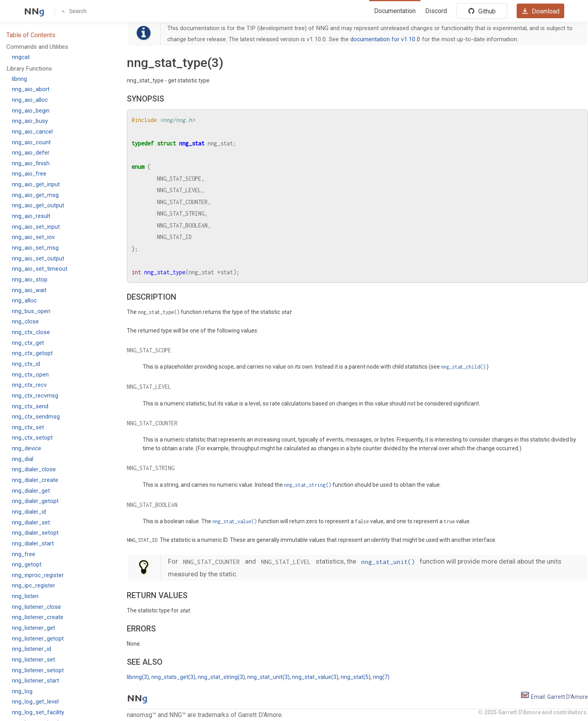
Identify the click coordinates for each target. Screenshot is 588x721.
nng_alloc (24, 301)
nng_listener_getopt (38, 639)
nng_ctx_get (28, 343)
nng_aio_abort (31, 89)
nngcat (21, 57)
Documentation (395, 11)
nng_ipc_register (33, 586)
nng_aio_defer (31, 153)
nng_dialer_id (29, 512)
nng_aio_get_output (38, 206)
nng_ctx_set (28, 427)
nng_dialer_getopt (35, 501)
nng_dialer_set (31, 523)
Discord (436, 11)
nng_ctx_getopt (32, 353)
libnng (19, 79)
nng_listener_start (35, 681)
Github (482, 11)
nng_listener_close (36, 607)
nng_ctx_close (31, 332)
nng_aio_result (31, 216)
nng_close (25, 322)
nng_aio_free (29, 174)
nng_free (24, 554)
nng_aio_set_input (36, 227)
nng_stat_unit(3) (268, 677)
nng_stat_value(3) (315, 677)
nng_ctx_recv (29, 385)
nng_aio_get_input (36, 185)
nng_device (27, 448)
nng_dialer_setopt (35, 533)
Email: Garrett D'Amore (554, 697)
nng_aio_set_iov (33, 237)
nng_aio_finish (31, 164)
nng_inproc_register (38, 575)
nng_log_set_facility (38, 712)
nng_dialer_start (33, 544)
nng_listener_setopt (38, 670)
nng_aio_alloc (30, 100)
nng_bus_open (31, 311)
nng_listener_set (33, 660)
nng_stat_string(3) (221, 677)
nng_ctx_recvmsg (35, 396)
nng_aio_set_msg (35, 248)
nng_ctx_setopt (32, 438)
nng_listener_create (38, 617)
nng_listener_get (33, 628)
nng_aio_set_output (38, 259)
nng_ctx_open (30, 375)
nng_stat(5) (356, 677)
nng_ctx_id (26, 364)
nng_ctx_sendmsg (36, 417)
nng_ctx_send (30, 406)
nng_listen (25, 596)
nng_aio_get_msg (35, 195)
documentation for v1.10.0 (385, 39)
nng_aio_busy (30, 121)
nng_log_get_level (35, 702)
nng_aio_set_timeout (40, 269)
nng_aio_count (31, 142)
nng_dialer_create (35, 480)
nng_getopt (27, 565)
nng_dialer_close (34, 470)
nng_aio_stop (30, 280)
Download (540, 11)
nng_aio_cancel (32, 132)
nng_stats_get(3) (173, 677)
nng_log (22, 691)
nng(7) (381, 677)
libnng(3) (138, 677)
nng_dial (23, 459)
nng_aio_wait (29, 290)
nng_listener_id (32, 649)
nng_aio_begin (31, 111)
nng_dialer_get (31, 491)
